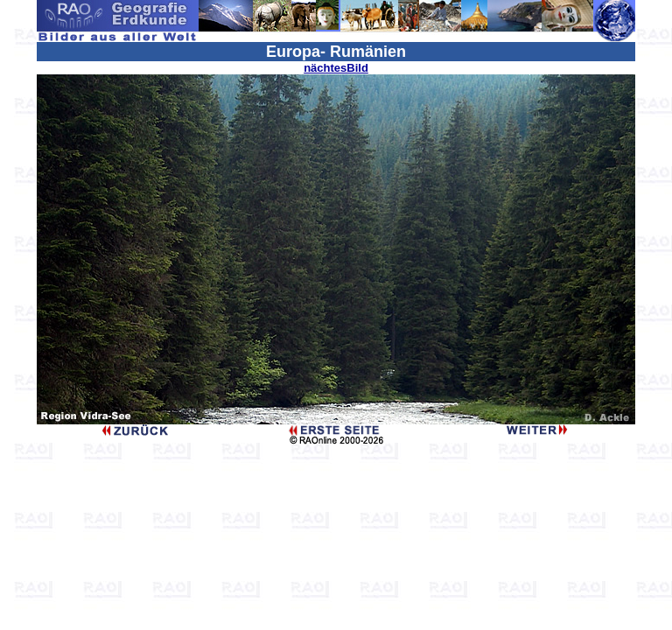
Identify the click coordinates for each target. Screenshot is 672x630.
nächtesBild (336, 68)
